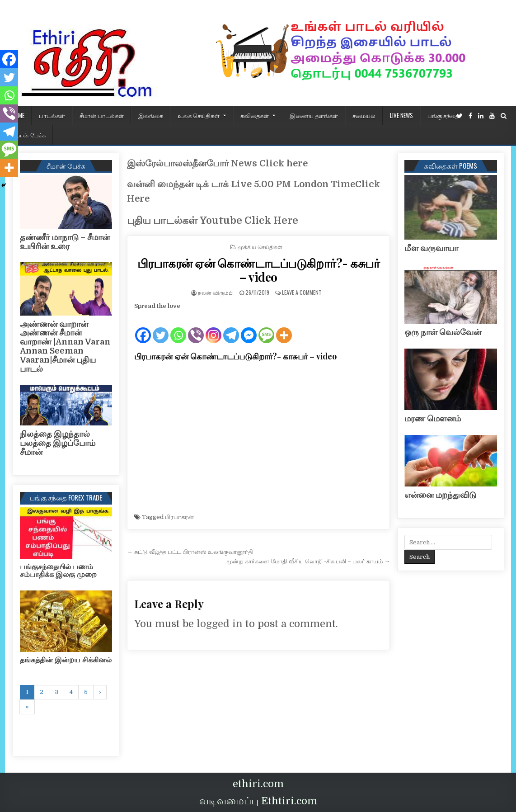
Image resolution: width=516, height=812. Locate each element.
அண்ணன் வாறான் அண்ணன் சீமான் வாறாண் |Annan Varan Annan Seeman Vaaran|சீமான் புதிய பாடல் (65, 347)
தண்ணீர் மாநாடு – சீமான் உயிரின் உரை (65, 242)
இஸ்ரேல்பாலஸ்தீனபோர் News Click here (217, 163)
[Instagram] (213, 328)
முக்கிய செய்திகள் (260, 247)
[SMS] (266, 328)
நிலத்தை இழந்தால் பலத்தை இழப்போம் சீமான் (58, 443)
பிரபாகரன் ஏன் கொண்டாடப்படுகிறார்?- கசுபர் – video (259, 270)
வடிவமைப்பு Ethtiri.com (258, 801)
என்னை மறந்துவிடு (440, 495)
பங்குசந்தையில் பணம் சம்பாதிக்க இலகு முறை (58, 571)
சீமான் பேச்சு (29, 135)
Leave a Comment (302, 292)
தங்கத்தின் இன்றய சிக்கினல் (66, 660)
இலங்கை (151, 115)
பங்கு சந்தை (443, 115)
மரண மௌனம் (433, 419)
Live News (401, 115)
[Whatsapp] (178, 328)
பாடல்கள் (52, 115)
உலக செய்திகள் (199, 115)
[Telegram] (231, 328)
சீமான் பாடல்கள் (102, 115)
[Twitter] (161, 328)
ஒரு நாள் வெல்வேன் (443, 332)
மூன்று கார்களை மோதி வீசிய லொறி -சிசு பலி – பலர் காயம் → (308, 561)
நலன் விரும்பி (216, 292)
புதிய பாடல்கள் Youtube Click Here (213, 220)
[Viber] (196, 328)
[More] (284, 328)
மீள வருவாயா (431, 248)
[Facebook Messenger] (249, 328)
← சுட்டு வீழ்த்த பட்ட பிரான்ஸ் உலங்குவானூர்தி (190, 552)
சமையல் (364, 115)
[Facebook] (143, 328)
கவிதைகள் (255, 115)
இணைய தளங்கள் (314, 115)
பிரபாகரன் (179, 517)
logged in (220, 624)
